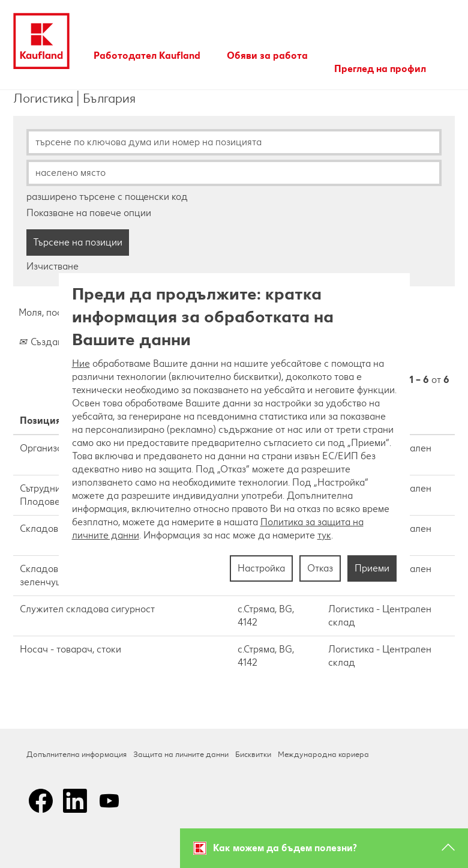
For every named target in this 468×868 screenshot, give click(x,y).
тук (324, 535)
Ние (81, 363)
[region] (234, 434)
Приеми (372, 568)
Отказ (320, 568)
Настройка (261, 568)
